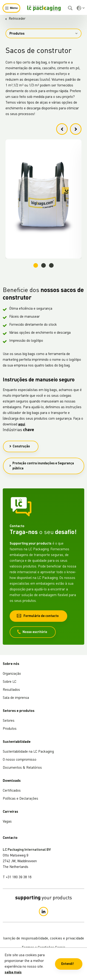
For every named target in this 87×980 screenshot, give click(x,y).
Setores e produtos (19, 711)
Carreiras (10, 812)
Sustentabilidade (17, 742)
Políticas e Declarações (20, 799)
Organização (12, 674)
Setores (9, 721)
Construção (20, 446)
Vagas (7, 822)
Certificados (12, 791)
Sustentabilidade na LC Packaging (28, 752)
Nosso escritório (32, 632)
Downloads (12, 781)
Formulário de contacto (38, 616)
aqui (22, 425)
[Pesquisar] (71, 8)
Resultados (11, 690)
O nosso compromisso (20, 760)
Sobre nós (11, 664)
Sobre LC (10, 682)
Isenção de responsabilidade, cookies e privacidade (43, 939)
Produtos (43, 34)
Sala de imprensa (16, 698)
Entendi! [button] (68, 964)
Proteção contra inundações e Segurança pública (42, 466)
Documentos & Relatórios (22, 768)
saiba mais (13, 973)
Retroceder (15, 19)
